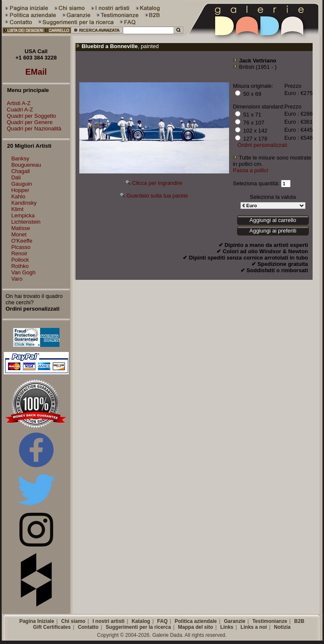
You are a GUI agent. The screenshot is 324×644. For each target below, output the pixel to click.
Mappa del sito (196, 627)
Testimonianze (270, 621)
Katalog (141, 621)
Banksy (20, 158)
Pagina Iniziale (37, 621)
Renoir (19, 253)
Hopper (20, 190)
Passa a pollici (250, 170)
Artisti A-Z (16, 103)
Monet (19, 234)
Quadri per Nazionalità (32, 129)
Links (227, 627)
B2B (299, 621)
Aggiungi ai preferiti (273, 231)
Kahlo (18, 196)
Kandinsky (24, 203)
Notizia (282, 627)
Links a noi (254, 627)
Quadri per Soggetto (29, 116)
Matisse (21, 228)
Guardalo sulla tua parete (157, 196)
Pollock (20, 260)
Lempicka (23, 215)
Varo (17, 279)
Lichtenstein (26, 222)
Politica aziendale (196, 621)
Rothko (20, 266)
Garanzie (235, 621)
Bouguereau (26, 165)
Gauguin (22, 184)
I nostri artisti (108, 621)
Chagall (21, 171)
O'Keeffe (22, 241)
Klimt (18, 209)
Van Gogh (24, 272)
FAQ (163, 621)
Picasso (21, 247)
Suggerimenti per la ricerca (138, 627)
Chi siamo (73, 621)
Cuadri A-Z (18, 110)
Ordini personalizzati (262, 145)
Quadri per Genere (27, 122)
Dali (16, 177)
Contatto (88, 627)
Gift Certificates (52, 627)
